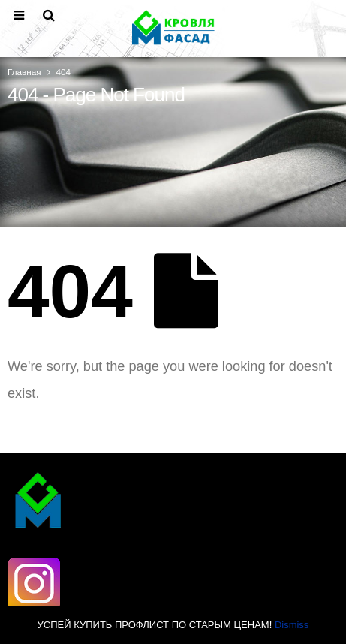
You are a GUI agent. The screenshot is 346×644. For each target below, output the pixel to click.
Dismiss (292, 625)
